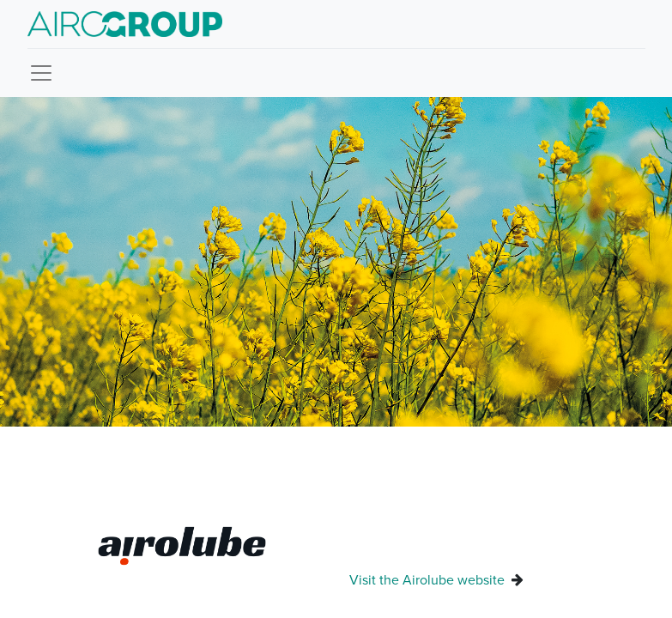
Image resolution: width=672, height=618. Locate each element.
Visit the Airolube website (429, 580)
